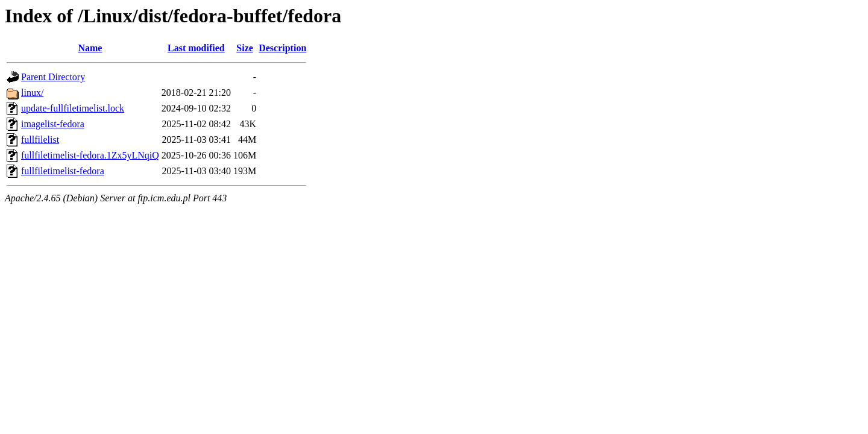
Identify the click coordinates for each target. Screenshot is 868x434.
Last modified (196, 48)
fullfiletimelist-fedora (63, 171)
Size (245, 48)
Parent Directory (53, 77)
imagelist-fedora (53, 124)
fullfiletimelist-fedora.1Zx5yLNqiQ (90, 155)
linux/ (32, 93)
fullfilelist (40, 140)
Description (282, 48)
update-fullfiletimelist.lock (73, 108)
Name (90, 48)
